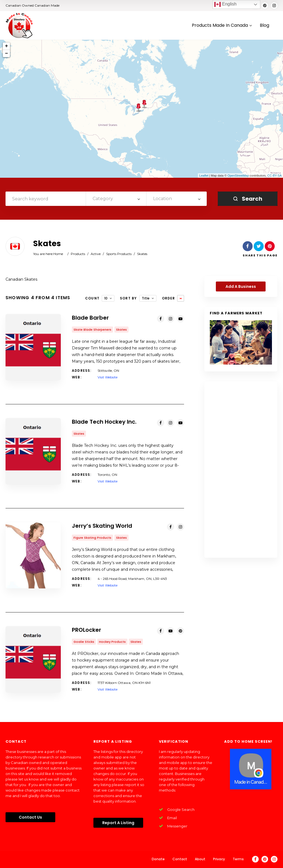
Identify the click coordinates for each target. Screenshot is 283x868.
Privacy (219, 859)
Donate (158, 859)
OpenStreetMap (238, 176)
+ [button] (6, 46)
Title (146, 298)
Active (96, 254)
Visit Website (108, 377)
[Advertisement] (241, 469)
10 (106, 298)
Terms (238, 859)
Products (78, 254)
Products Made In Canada (222, 26)
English (225, 4)
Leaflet (204, 176)
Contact (180, 859)
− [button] (6, 54)
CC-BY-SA (274, 176)
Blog (264, 26)
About (200, 859)
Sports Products (119, 254)
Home (58, 254)
